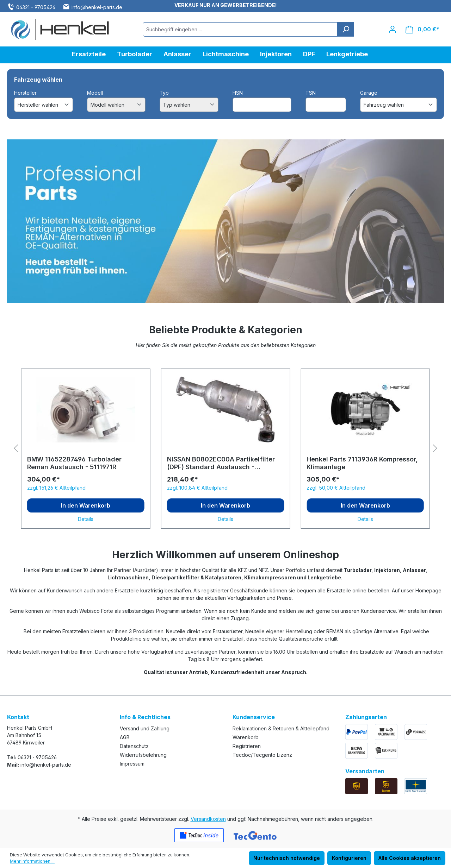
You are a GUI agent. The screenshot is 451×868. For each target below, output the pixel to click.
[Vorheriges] (16, 449)
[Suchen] (346, 29)
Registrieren (247, 746)
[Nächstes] (435, 449)
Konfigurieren (349, 858)
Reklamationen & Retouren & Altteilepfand (281, 728)
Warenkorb (246, 737)
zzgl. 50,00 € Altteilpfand (336, 488)
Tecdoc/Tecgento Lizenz (262, 755)
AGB (125, 737)
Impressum (132, 764)
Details (86, 519)
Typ (164, 93)
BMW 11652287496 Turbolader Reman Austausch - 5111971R (74, 463)
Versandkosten (208, 819)
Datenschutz (134, 746)
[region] (225, 449)
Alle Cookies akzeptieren (410, 858)
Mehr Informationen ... (32, 861)
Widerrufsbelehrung (143, 755)
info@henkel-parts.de (97, 7)
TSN (311, 93)
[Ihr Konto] (393, 29)
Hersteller (25, 93)
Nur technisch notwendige (287, 858)
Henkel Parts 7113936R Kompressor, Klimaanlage (362, 463)
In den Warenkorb (86, 505)
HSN (238, 93)
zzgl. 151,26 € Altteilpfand (56, 488)
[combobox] (240, 29)
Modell (95, 93)
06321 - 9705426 (36, 7)
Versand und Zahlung (145, 728)
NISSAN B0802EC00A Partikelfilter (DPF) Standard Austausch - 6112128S (221, 463)
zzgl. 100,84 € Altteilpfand (197, 488)
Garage (369, 93)
